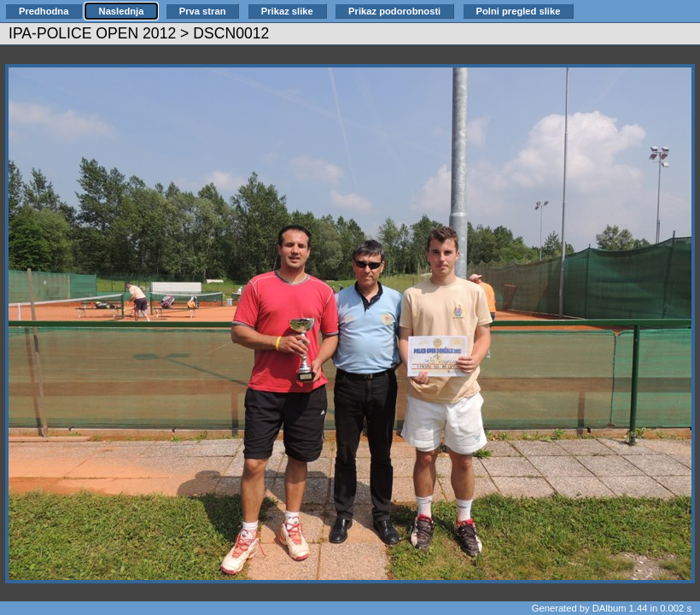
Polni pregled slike (519, 11)
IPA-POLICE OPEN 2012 (92, 33)
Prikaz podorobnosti (394, 11)
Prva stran (203, 11)
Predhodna (44, 11)
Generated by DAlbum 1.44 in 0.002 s (612, 608)
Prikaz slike (287, 11)
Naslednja (122, 11)
